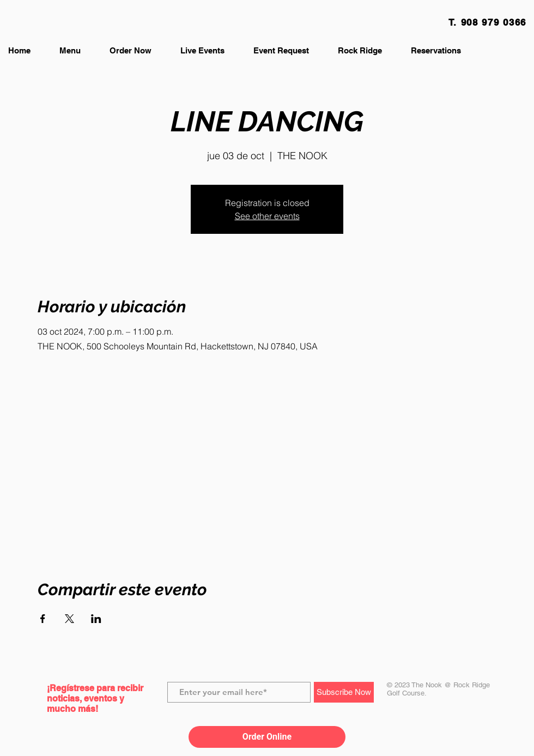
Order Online (267, 737)
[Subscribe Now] (344, 692)
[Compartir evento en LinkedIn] (96, 619)
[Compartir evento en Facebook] (43, 619)
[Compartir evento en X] (69, 619)
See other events (267, 216)
